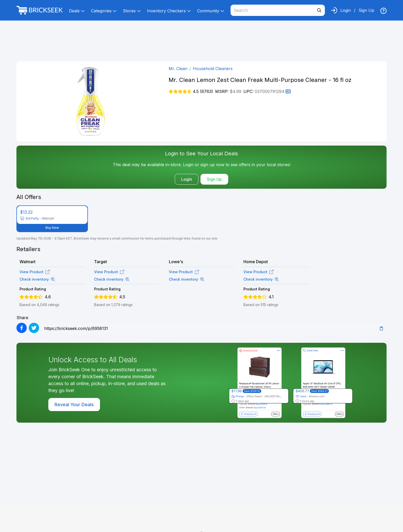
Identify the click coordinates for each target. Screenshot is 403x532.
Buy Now (52, 228)
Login (346, 10)
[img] (383, 11)
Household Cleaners (213, 69)
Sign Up (366, 10)
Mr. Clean (178, 69)
